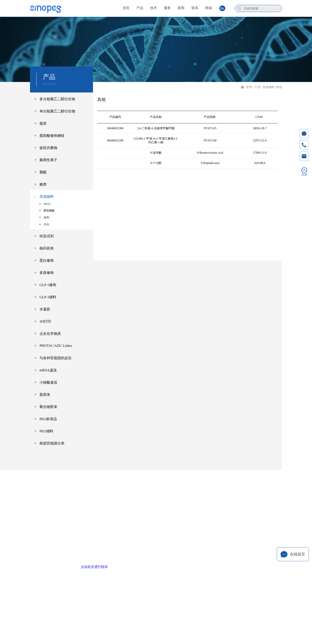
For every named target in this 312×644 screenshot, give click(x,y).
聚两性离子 (48, 160)
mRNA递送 (48, 370)
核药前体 (47, 248)
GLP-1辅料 (48, 297)
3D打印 (45, 321)
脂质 (43, 123)
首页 (249, 87)
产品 (123, 489)
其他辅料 (47, 197)
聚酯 (43, 172)
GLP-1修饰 (48, 285)
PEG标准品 (48, 419)
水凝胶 (45, 309)
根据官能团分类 (52, 443)
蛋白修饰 (47, 261)
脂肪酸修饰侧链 (52, 136)
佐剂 (44, 217)
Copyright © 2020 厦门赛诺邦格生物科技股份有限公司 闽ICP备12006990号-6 (156, 628)
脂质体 (45, 395)
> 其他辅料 (267, 87)
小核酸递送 (48, 382)
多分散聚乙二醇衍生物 (57, 99)
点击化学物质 (50, 334)
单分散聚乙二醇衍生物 (57, 111)
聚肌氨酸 (47, 210)
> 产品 (256, 87)
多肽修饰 (47, 273)
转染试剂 (47, 236)
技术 (145, 489)
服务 (167, 489)
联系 (211, 489)
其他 (44, 224)
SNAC (45, 204)
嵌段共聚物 (48, 148)
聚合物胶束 (48, 407)
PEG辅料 (46, 431)
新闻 (189, 489)
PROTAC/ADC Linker (56, 346)
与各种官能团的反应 (56, 358)
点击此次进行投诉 (94, 567)
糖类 (43, 184)
